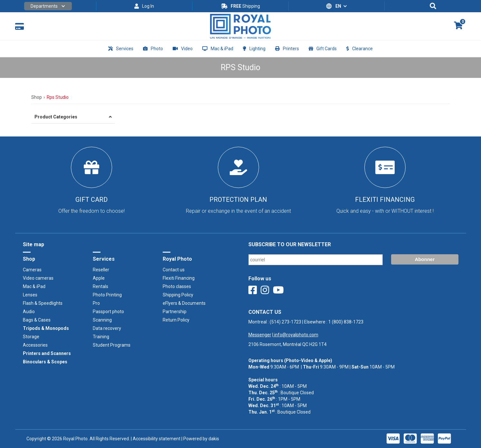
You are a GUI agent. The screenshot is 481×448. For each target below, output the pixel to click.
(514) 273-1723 (285, 322)
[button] (48, 6)
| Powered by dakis (200, 439)
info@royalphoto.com (296, 335)
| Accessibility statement (156, 439)
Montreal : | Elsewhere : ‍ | (306, 328)
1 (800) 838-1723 (346, 322)
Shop (37, 97)
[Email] (316, 260)
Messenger (260, 335)
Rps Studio (58, 97)
